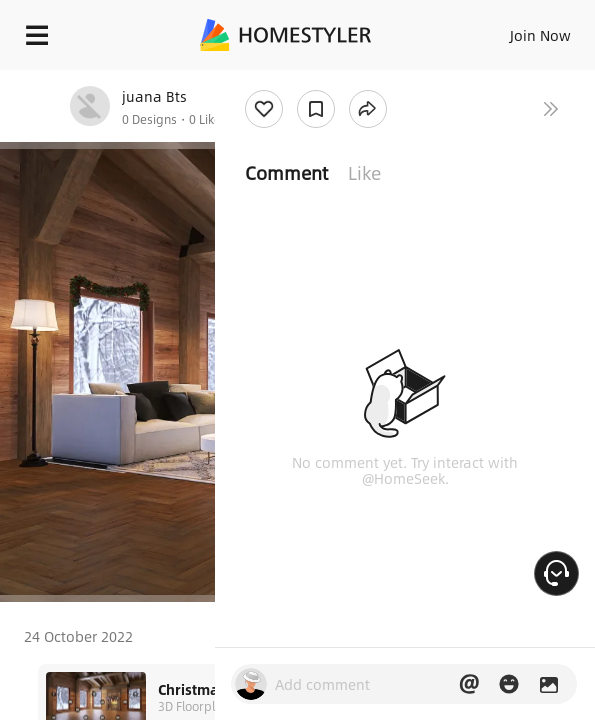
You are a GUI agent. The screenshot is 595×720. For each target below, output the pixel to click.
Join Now (540, 35)
